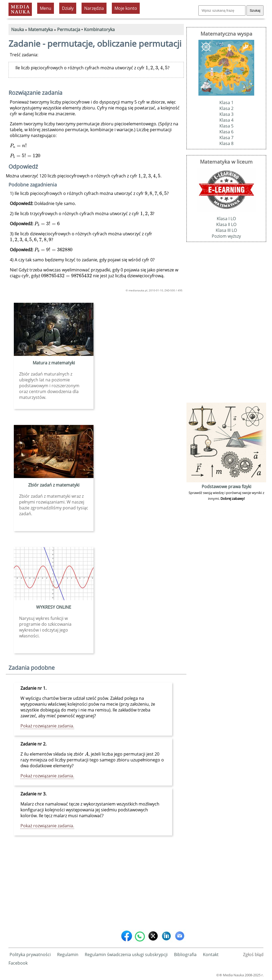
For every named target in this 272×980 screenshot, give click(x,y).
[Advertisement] (96, 887)
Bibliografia (185, 955)
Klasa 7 (226, 138)
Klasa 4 (226, 120)
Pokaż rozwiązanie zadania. (47, 726)
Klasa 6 (226, 132)
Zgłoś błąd (253, 955)
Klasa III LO (226, 230)
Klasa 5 (226, 126)
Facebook (18, 963)
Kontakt (211, 955)
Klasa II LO (226, 224)
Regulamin (68, 955)
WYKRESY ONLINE (54, 607)
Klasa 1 (226, 103)
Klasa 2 (226, 108)
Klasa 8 (226, 143)
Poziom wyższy (226, 236)
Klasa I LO (226, 219)
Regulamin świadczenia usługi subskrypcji (126, 955)
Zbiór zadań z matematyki (54, 485)
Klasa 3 (226, 114)
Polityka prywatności (30, 955)
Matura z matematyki (54, 363)
